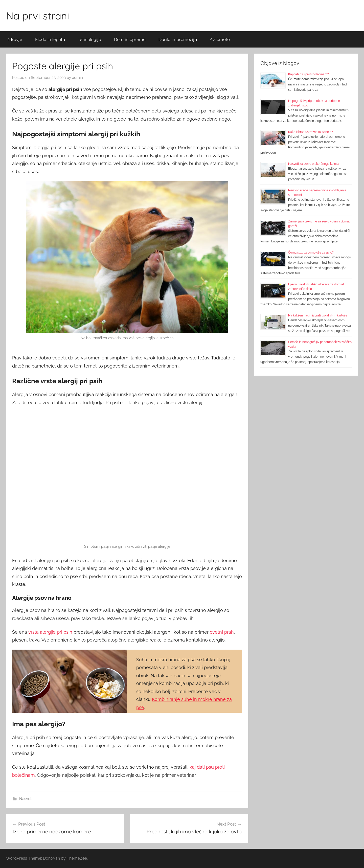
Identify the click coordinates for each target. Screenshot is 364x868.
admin (77, 78)
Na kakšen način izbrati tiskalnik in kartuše (318, 315)
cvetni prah (222, 632)
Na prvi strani (38, 16)
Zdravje (14, 39)
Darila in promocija (178, 39)
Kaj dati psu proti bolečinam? (309, 74)
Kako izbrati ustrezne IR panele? (311, 132)
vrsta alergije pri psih (50, 632)
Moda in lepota (50, 39)
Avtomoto (220, 39)
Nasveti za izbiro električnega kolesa (314, 164)
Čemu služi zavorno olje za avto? (311, 253)
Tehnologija (89, 39)
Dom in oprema (130, 39)
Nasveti (26, 799)
